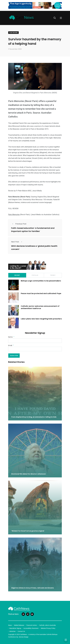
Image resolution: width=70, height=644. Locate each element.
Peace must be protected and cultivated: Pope (41, 293)
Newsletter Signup (15, 628)
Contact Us (21, 631)
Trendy (53, 275)
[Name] (35, 341)
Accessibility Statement (31, 628)
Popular (35, 275)
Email (11, 345)
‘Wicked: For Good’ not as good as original (28, 531)
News (10, 625)
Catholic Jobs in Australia (47, 625)
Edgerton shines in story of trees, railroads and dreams (33, 588)
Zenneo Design (24, 637)
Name (11, 337)
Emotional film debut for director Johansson (29, 474)
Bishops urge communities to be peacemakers (41, 281)
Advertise (12, 631)
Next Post (17, 242)
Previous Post (19, 224)
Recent (17, 275)
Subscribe (14, 355)
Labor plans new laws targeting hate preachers (41, 319)
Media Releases (19, 625)
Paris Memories (14, 215)
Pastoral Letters (32, 625)
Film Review (13, 33)
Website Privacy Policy (48, 628)
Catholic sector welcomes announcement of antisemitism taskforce (40, 307)
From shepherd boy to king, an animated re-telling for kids (34, 417)
